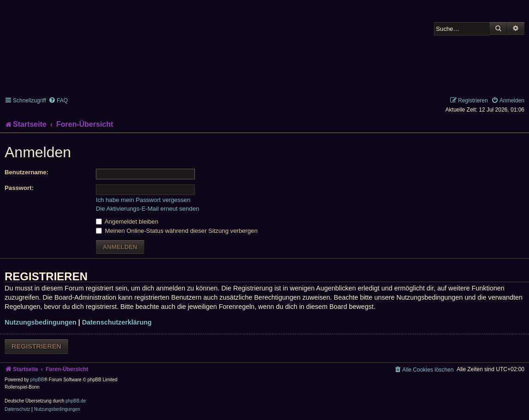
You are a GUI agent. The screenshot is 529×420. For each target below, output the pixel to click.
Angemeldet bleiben (127, 222)
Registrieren (36, 346)
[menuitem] (58, 101)
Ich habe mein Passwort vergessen (143, 200)
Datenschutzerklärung (117, 322)
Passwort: (19, 188)
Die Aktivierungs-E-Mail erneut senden (147, 209)
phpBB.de (76, 401)
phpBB (37, 380)
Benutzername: (26, 172)
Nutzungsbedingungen (41, 322)
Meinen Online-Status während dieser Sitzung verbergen (177, 231)
